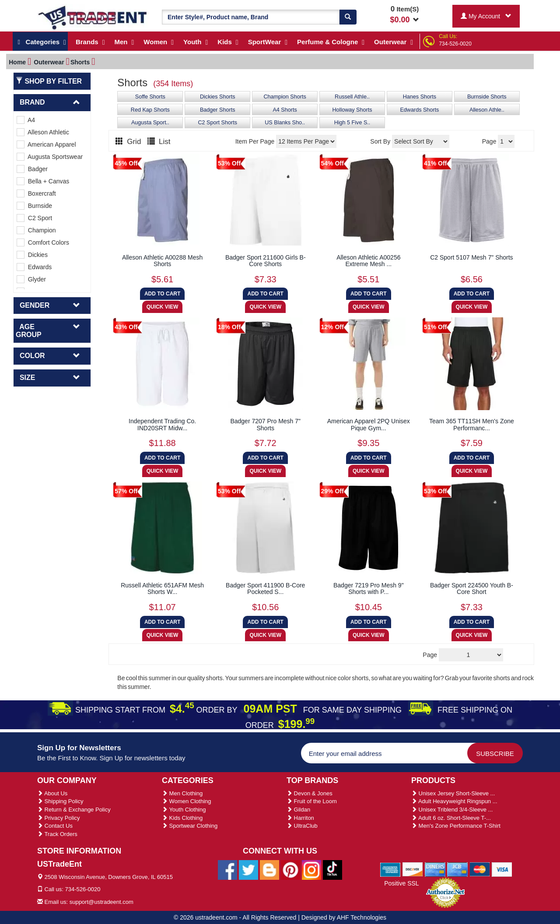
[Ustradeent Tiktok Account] (332, 869)
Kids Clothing (182, 818)
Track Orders (57, 834)
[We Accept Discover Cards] (413, 869)
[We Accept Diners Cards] (435, 869)
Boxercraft (36, 193)
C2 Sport (34, 218)
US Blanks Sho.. (285, 123)
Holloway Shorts (352, 110)
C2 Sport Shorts (217, 123)
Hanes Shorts (420, 97)
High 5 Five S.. (352, 123)
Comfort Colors (43, 242)
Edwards (34, 267)
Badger (32, 169)
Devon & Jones (310, 793)
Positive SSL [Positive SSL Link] (401, 883)
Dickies (32, 255)
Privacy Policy (59, 818)
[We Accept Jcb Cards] (457, 869)
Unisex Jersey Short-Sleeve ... (453, 793)
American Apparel (46, 144)
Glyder (31, 279)
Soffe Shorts (150, 97)
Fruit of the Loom (312, 801)
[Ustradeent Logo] (93, 17)
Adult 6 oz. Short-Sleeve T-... (451, 818)
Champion (36, 230)
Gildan (298, 810)
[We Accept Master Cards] (480, 869)
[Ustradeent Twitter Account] (248, 869)
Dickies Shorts (217, 97)
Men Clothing (182, 793)
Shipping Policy (60, 801)
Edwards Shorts (419, 110)
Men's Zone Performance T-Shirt (456, 826)
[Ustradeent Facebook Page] (227, 869)
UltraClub (302, 826)
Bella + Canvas (43, 181)
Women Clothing (186, 801)
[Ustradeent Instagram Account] (311, 869)
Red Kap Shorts (150, 110)
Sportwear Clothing (190, 826)
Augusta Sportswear (50, 157)
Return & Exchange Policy (74, 810)
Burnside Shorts (487, 97)
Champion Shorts (285, 97)
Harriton (300, 818)
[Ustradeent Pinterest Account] (290, 869)
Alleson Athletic (43, 132)
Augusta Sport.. (150, 123)
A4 (26, 120)
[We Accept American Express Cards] (390, 869)
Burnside (34, 206)
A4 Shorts (285, 110)
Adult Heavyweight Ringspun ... (454, 801)
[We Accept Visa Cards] (502, 869)
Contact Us (55, 826)
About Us (52, 793)
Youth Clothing (184, 810)
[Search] (348, 17)
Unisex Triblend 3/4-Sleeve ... (452, 810)
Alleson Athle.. (487, 110)
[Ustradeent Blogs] (269, 869)
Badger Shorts (218, 110)
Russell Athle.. (352, 97)
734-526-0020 (455, 44)
